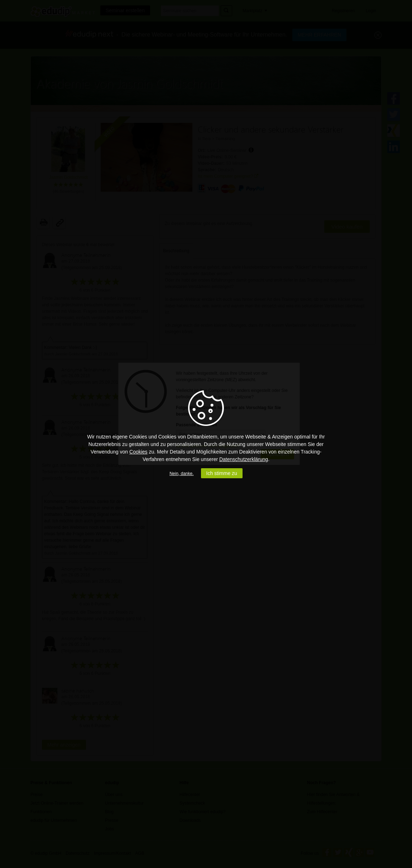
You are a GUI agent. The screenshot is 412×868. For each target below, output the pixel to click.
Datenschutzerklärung (244, 459)
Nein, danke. (181, 474)
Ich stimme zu (222, 473)
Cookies (138, 452)
